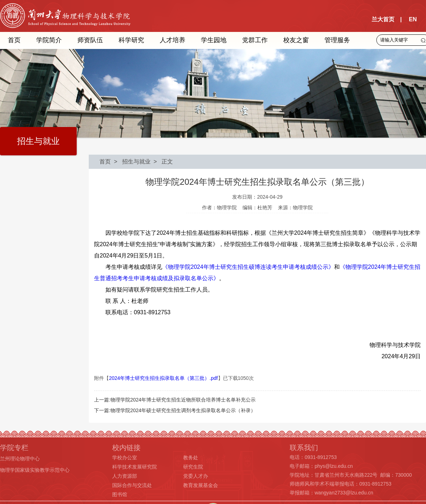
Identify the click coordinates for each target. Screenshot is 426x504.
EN (413, 19)
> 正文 (162, 162)
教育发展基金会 (201, 485)
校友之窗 (296, 40)
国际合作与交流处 (132, 485)
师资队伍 (90, 40)
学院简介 (49, 40)
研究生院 (193, 467)
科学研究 (131, 40)
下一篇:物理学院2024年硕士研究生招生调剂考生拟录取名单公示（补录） (175, 410)
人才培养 (173, 40)
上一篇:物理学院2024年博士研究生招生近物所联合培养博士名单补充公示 (175, 400)
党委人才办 (196, 476)
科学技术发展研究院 (135, 467)
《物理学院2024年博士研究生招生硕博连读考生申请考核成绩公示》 (248, 267)
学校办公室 (125, 458)
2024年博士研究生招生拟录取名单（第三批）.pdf (163, 378)
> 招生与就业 (131, 162)
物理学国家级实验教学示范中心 (35, 470)
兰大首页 (383, 19)
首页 (14, 40)
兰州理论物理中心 (20, 459)
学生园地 (214, 40)
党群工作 (255, 40)
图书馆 (120, 494)
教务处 (191, 458)
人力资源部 (125, 476)
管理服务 (337, 40)
